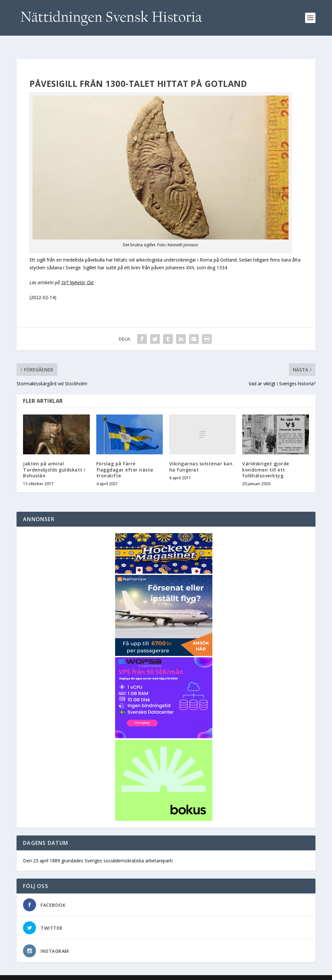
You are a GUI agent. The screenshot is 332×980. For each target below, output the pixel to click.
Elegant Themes (61, 973)
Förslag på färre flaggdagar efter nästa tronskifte (125, 459)
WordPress (122, 973)
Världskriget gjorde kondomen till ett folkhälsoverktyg (266, 459)
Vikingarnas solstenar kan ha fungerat (201, 456)
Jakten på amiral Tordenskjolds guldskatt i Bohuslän (54, 459)
